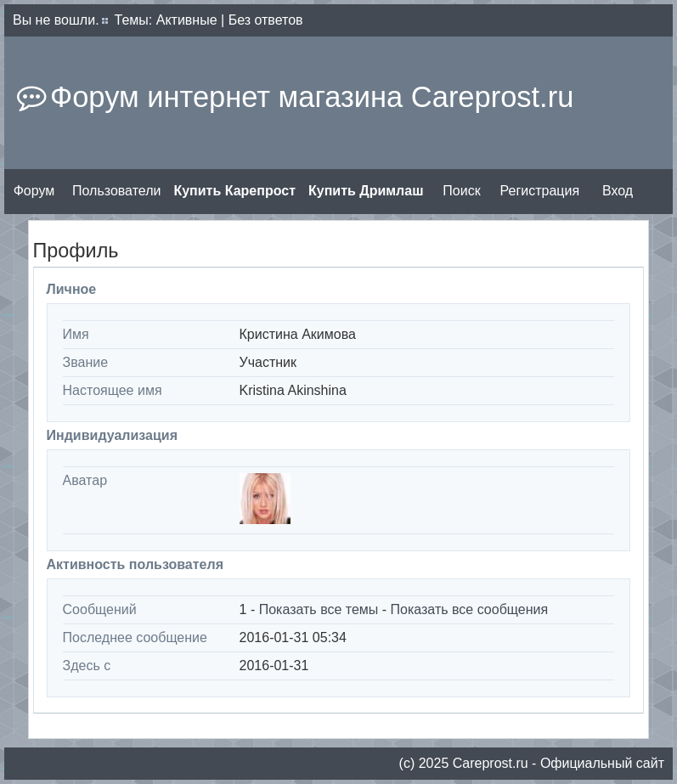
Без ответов (266, 20)
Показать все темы (319, 609)
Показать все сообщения (470, 609)
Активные (187, 20)
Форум (34, 191)
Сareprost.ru (491, 763)
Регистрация (540, 191)
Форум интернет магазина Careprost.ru (312, 97)
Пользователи (116, 191)
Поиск (461, 191)
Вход (618, 191)
